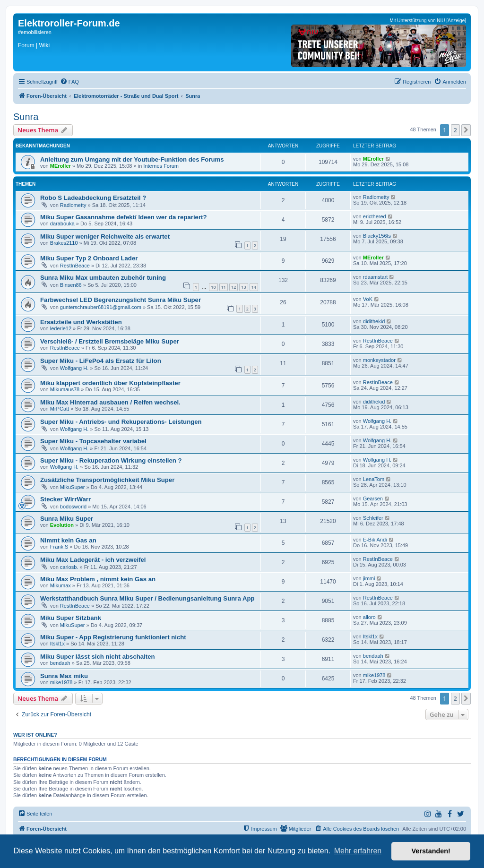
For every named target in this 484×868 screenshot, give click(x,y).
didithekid (374, 321)
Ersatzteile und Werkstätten (81, 322)
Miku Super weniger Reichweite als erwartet (105, 236)
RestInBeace (75, 266)
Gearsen (373, 498)
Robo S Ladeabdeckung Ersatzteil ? (93, 198)
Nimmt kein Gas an (68, 540)
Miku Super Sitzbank (71, 618)
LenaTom (374, 479)
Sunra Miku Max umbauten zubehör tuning (103, 278)
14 (254, 287)
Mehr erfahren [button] (358, 851)
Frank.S (59, 547)
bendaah (60, 663)
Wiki (44, 45)
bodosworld (73, 507)
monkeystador (379, 360)
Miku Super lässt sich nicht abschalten (98, 657)
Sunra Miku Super (67, 519)
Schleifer (373, 518)
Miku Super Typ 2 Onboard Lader (89, 258)
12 (233, 287)
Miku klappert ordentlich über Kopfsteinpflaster (110, 383)
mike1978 (61, 682)
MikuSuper (73, 487)
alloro (369, 617)
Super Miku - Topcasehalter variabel (93, 441)
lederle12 (61, 328)
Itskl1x (57, 644)
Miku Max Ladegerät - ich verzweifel (93, 560)
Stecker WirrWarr (65, 499)
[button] (466, 130)
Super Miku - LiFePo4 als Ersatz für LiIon (101, 361)
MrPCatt (60, 409)
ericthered (375, 216)
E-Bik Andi (375, 540)
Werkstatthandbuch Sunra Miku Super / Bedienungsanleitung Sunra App (147, 598)
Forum (26, 45)
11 (224, 287)
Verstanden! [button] (431, 851)
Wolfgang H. (74, 368)
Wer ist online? (35, 735)
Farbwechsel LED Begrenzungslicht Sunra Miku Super (121, 300)
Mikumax (60, 585)
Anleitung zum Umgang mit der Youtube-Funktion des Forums (132, 159)
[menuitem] (69, 82)
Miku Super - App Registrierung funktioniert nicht (113, 637)
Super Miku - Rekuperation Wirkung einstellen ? (111, 460)
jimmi (369, 578)
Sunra (26, 117)
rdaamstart (376, 277)
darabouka (62, 223)
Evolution (62, 525)
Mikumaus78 (65, 389)
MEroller (60, 166)
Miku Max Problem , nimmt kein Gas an (98, 579)
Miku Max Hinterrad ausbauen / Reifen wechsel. (110, 402)
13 (243, 287)
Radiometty (73, 205)
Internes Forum (161, 166)
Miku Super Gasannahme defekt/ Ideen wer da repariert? (124, 217)
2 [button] (455, 130)
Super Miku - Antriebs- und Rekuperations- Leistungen (121, 422)
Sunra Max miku (64, 676)
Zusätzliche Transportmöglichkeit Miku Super (107, 480)
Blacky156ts (377, 236)
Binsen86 (71, 285)
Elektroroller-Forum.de (69, 23)
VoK (368, 299)
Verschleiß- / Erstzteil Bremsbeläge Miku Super (110, 341)
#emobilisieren (35, 32)
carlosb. (69, 567)
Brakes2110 (64, 243)
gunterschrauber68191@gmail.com (101, 307)
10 (213, 287)
